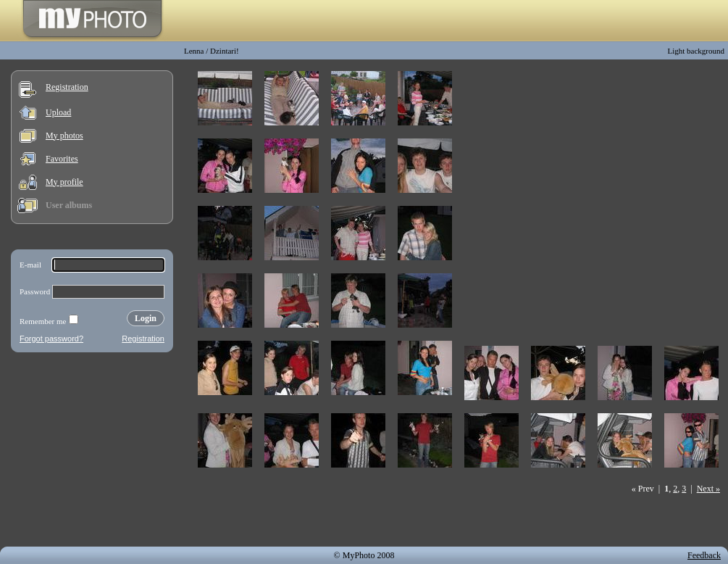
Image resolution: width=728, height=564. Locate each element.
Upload (58, 112)
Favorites (62, 159)
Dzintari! (225, 51)
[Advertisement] (92, 452)
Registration (67, 87)
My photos (64, 136)
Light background (696, 51)
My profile (64, 182)
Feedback (704, 555)
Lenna (194, 51)
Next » (708, 489)
